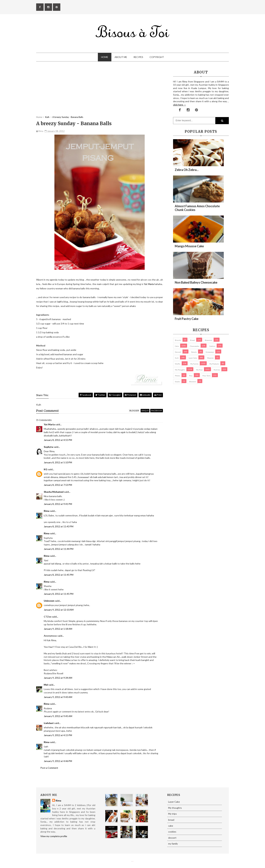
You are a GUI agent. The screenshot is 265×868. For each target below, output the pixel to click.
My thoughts (180, 370)
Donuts (194, 352)
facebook (157, 411)
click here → (179, 105)
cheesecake (195, 346)
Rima (47, 511)
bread (192, 340)
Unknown (49, 601)
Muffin (178, 364)
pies (191, 376)
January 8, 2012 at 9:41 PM (58, 504)
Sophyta (48, 447)
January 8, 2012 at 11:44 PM (59, 549)
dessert (178, 352)
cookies (212, 346)
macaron (210, 358)
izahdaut (49, 723)
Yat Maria (149, 284)
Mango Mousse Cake (189, 246)
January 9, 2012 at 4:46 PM (58, 761)
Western (193, 382)
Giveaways (210, 352)
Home (105, 57)
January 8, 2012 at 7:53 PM (58, 485)
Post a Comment (49, 768)
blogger (134, 411)
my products (214, 364)
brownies (209, 340)
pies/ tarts (207, 376)
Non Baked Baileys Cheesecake (196, 282)
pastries (217, 370)
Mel (46, 685)
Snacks (178, 382)
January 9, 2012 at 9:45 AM (58, 716)
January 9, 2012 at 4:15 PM (58, 735)
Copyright (157, 57)
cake (177, 346)
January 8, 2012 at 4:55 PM (58, 440)
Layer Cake (193, 358)
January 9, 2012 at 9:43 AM (58, 697)
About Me (121, 57)
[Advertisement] (100, 92)
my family (194, 364)
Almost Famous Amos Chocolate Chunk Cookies (197, 208)
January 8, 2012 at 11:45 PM (59, 575)
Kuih (177, 358)
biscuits (178, 340)
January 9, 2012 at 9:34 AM (58, 678)
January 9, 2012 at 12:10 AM (59, 610)
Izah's (60, 302)
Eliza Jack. (133, 861)
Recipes (138, 57)
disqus (145, 411)
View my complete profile (54, 836)
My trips (199, 370)
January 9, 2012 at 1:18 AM (58, 629)
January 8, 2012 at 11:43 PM (59, 526)
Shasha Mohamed (54, 492)
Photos (178, 376)
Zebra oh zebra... (187, 170)
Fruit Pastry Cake (187, 319)
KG (46, 469)
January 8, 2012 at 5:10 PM (58, 462)
